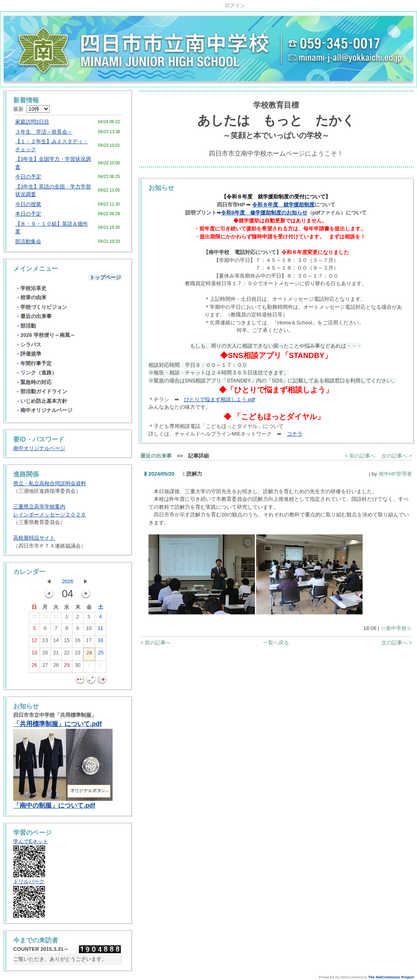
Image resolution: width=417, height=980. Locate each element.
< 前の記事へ (360, 456)
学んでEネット (31, 841)
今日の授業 (28, 204)
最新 (31, 109)
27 (45, 667)
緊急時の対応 (34, 382)
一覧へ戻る (276, 643)
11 (100, 630)
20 (45, 654)
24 (89, 654)
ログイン (235, 5)
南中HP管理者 (395, 474)
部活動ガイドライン (42, 391)
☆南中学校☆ (396, 628)
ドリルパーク (29, 881)
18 (100, 642)
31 (56, 618)
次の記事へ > (397, 456)
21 (56, 654)
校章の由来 (31, 297)
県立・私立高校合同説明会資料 (50, 483)
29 (34, 618)
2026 (67, 581)
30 (45, 618)
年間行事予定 (34, 363)
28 (56, 667)
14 (56, 642)
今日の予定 (28, 177)
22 (67, 654)
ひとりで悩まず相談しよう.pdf (220, 399)
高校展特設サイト (34, 538)
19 (34, 654)
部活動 (26, 326)
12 (34, 642)
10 (89, 630)
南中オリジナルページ (44, 410)
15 (67, 642)
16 (78, 642)
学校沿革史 (31, 288)
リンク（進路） (36, 373)
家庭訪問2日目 (32, 122)
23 (78, 654)
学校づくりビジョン (42, 307)
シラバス (29, 345)
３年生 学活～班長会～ (44, 132)
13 (45, 642)
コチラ (295, 434)
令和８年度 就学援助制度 (283, 205)
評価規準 (29, 354)
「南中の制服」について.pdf (54, 805)
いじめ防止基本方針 (42, 401)
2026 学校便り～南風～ (46, 335)
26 (34, 667)
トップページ (105, 277)
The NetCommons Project (391, 977)
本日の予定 (28, 214)
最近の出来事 (34, 316)
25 (101, 654)
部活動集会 (28, 241)
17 (89, 642)
